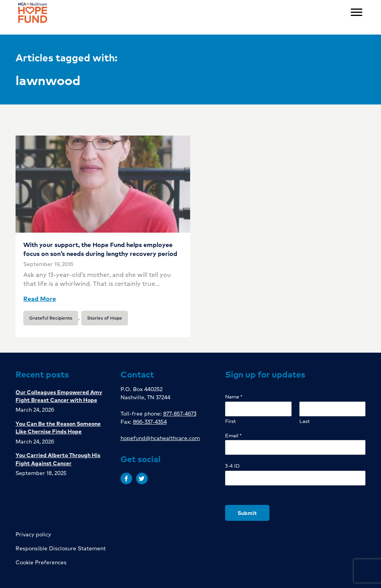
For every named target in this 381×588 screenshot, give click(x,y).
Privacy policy (33, 534)
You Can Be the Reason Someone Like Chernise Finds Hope (58, 427)
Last (305, 421)
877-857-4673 (180, 413)
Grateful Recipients (51, 318)
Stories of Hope (105, 318)
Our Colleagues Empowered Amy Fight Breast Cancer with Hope (59, 396)
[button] (126, 478)
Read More (40, 298)
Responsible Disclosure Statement (61, 548)
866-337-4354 (150, 421)
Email (233, 436)
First (231, 421)
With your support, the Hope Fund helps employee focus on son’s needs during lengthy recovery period (100, 249)
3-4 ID (232, 466)
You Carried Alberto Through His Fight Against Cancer (58, 459)
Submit (247, 513)
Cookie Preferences (41, 562)
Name (234, 397)
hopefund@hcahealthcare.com (160, 438)
